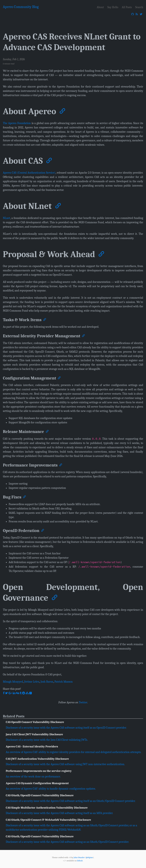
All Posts (127, 7)
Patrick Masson (64, 682)
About (100, 7)
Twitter (83, 702)
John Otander (79, 857)
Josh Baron (47, 682)
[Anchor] (62, 110)
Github (80, 860)
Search (139, 7)
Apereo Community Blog (21, 7)
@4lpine (89, 857)
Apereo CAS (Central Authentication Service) (29, 173)
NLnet (7, 218)
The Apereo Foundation (17, 123)
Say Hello (113, 7)
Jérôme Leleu (32, 682)
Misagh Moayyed (13, 682)
